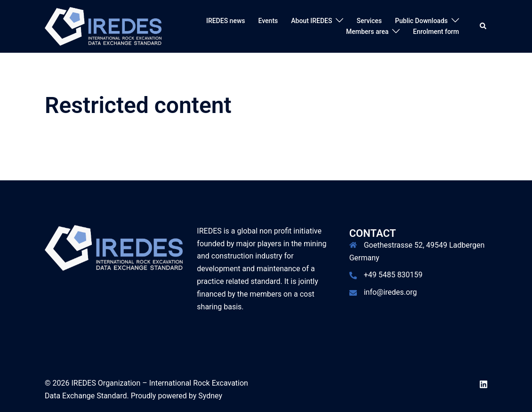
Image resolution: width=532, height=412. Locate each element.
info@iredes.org (391, 292)
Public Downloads (421, 21)
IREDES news (226, 21)
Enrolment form (436, 32)
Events (268, 21)
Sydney (210, 396)
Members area (367, 32)
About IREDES (311, 21)
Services (369, 21)
